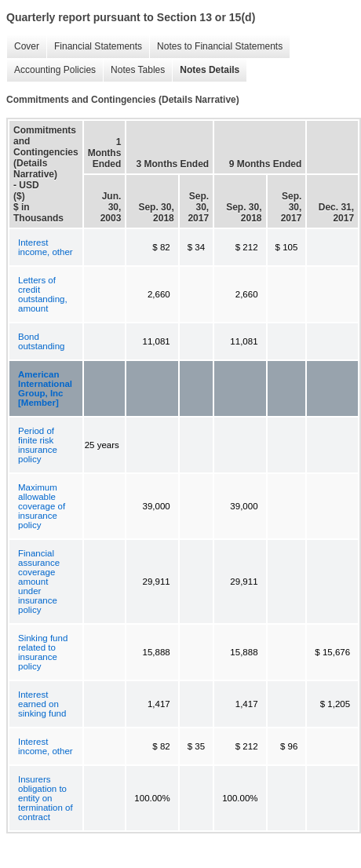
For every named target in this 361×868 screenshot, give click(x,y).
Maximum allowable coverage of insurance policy (42, 506)
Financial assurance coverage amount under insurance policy (39, 582)
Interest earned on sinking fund (42, 704)
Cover (23, 47)
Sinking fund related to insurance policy (43, 652)
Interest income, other (46, 247)
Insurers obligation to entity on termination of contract (46, 798)
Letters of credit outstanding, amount (43, 294)
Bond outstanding (41, 341)
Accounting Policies (51, 70)
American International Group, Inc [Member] (45, 388)
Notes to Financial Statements (216, 47)
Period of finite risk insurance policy (38, 445)
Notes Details (206, 70)
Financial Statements (94, 47)
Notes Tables (134, 70)
